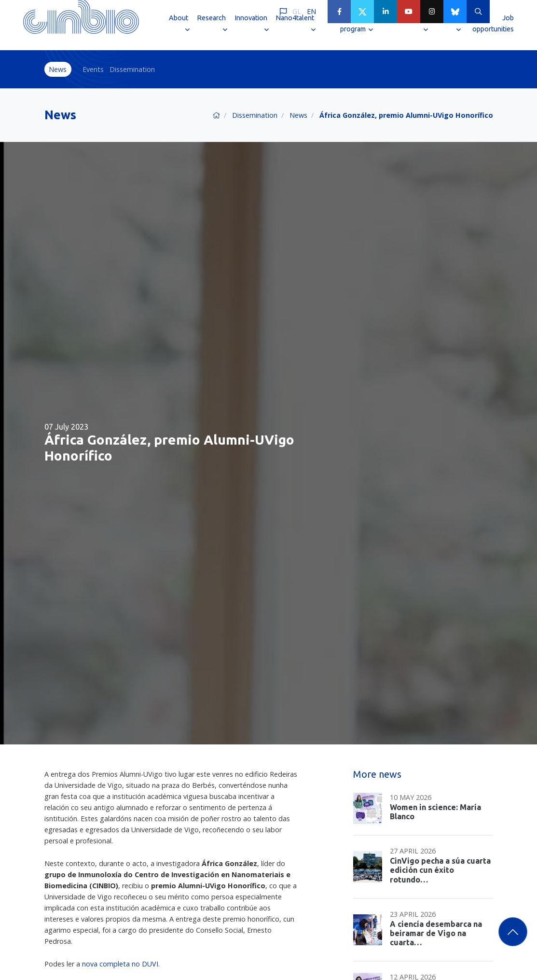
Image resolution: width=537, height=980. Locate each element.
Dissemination (132, 69)
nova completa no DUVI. (121, 964)
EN (311, 11)
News (58, 69)
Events (93, 69)
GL (297, 11)
